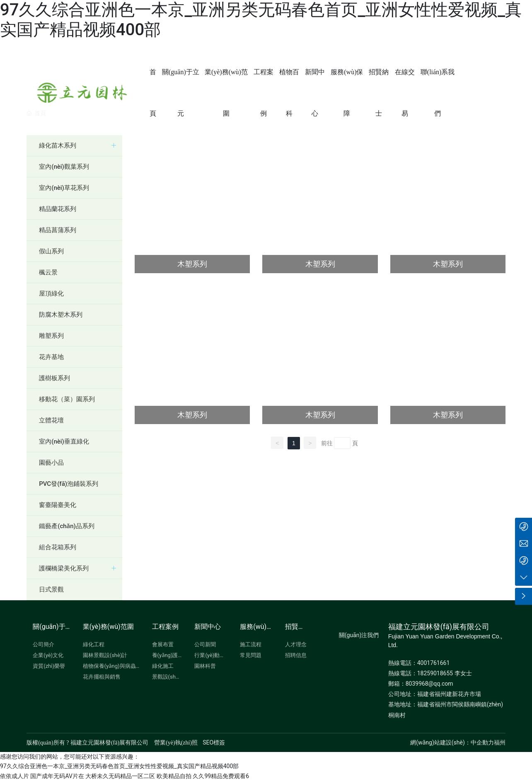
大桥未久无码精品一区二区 (120, 776)
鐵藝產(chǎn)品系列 (67, 526)
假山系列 (51, 251)
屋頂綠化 (51, 293)
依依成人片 (15, 776)
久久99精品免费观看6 (221, 776)
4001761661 (434, 663)
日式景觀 (51, 589)
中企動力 (482, 742)
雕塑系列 (51, 336)
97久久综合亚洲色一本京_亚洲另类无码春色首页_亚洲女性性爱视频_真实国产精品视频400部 (119, 766)
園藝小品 (51, 463)
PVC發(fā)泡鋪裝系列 (69, 484)
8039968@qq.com (429, 684)
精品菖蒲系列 (58, 230)
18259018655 (435, 673)
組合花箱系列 (58, 547)
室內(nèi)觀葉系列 (64, 167)
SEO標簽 (214, 742)
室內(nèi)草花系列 (64, 188)
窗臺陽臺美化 (58, 505)
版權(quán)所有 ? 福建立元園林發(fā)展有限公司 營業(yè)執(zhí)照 (112, 743)
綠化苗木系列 (58, 146)
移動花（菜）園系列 (67, 399)
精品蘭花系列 (58, 209)
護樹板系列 (54, 378)
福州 (500, 742)
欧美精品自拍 (174, 776)
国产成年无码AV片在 (57, 776)
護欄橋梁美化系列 (64, 568)
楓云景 (48, 272)
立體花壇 (51, 420)
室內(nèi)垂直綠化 (64, 441)
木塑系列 (192, 264)
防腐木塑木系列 (61, 315)
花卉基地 (51, 357)
